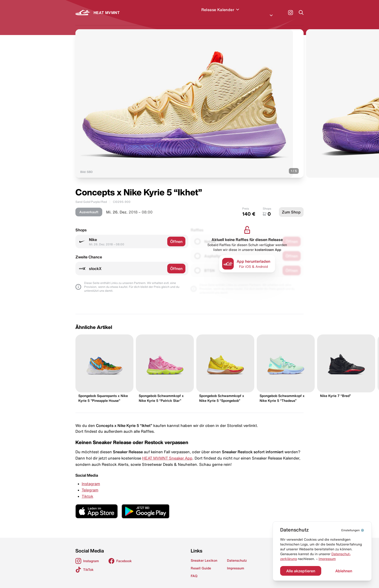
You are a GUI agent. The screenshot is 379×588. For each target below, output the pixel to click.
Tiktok (87, 490)
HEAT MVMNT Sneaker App (167, 452)
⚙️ (353, 530)
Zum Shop (291, 206)
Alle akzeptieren (301, 571)
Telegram (90, 484)
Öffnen (176, 236)
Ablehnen (344, 571)
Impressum (327, 559)
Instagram (91, 478)
